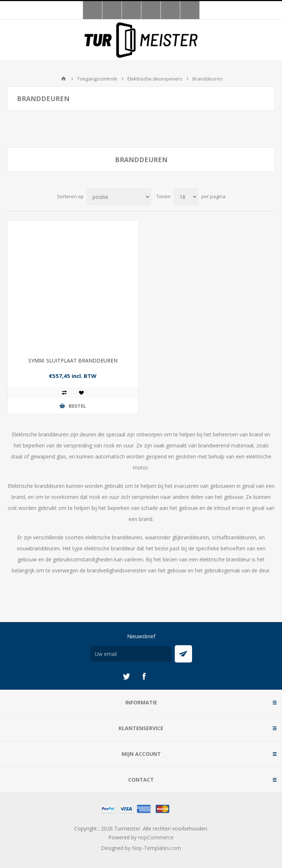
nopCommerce (156, 837)
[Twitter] (126, 676)
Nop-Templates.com (156, 848)
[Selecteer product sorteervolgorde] (119, 197)
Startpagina (64, 79)
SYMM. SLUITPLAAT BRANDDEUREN (73, 360)
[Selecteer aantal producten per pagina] (186, 197)
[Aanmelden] (131, 654)
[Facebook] (144, 676)
